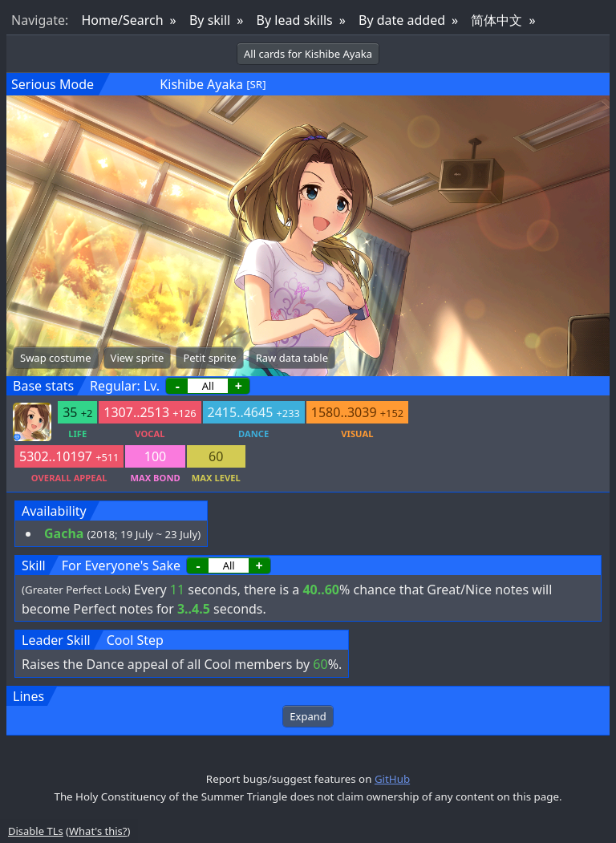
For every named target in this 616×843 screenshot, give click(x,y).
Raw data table (292, 358)
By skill (210, 20)
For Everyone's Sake (121, 565)
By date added (402, 20)
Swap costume (56, 358)
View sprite (138, 358)
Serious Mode (53, 84)
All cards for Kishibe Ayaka (308, 54)
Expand (308, 716)
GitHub (392, 779)
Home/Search (122, 20)
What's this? (98, 831)
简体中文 (496, 20)
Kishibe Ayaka (201, 84)
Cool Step (135, 640)
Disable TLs (36, 831)
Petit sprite (209, 358)
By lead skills (295, 20)
